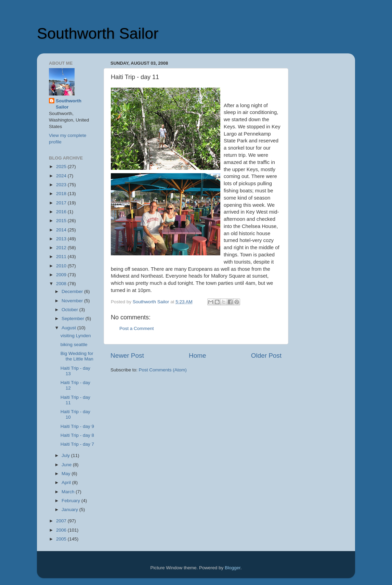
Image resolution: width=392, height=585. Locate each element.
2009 (62, 275)
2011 (62, 257)
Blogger (233, 568)
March (69, 492)
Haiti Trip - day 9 (77, 426)
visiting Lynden (76, 336)
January (70, 510)
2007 (62, 521)
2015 (62, 221)
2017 (62, 203)
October (70, 310)
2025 (62, 167)
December (73, 291)
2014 (62, 230)
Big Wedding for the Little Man (77, 356)
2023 (62, 185)
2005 (62, 539)
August (69, 328)
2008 (62, 284)
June (67, 465)
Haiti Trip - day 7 (77, 444)
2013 (62, 239)
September (74, 319)
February (71, 501)
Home (197, 355)
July (66, 455)
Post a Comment (137, 328)
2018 (62, 194)
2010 (62, 266)
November (73, 301)
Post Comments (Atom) (163, 370)
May (67, 474)
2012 (62, 248)
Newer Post (127, 355)
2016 (62, 212)
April (67, 482)
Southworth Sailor (98, 33)
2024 (62, 176)
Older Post (266, 355)
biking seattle (74, 345)
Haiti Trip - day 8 (77, 435)
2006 (62, 530)
